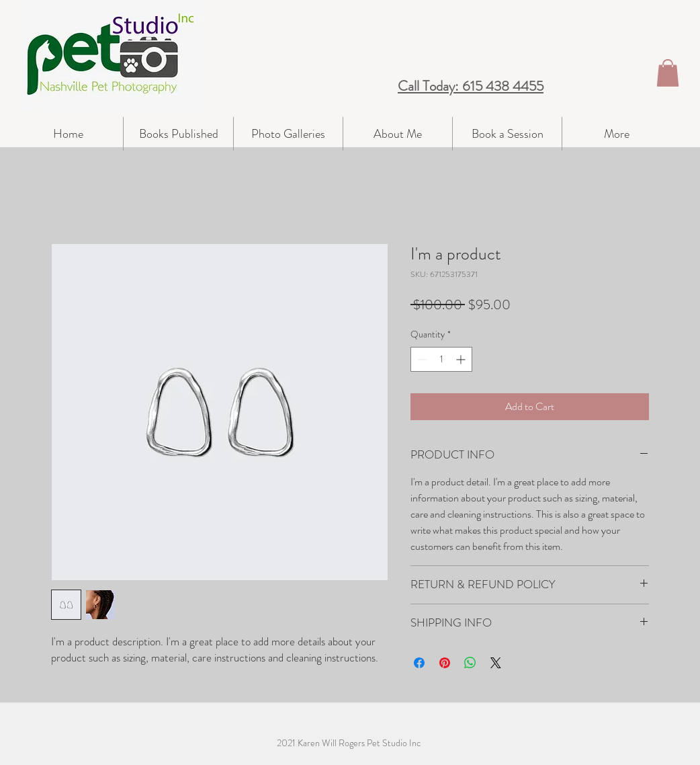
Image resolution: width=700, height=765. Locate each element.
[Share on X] (496, 663)
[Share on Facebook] (419, 663)
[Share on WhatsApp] (470, 663)
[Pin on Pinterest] (445, 663)
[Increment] (462, 359)
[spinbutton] (441, 359)
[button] (668, 73)
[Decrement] (421, 359)
